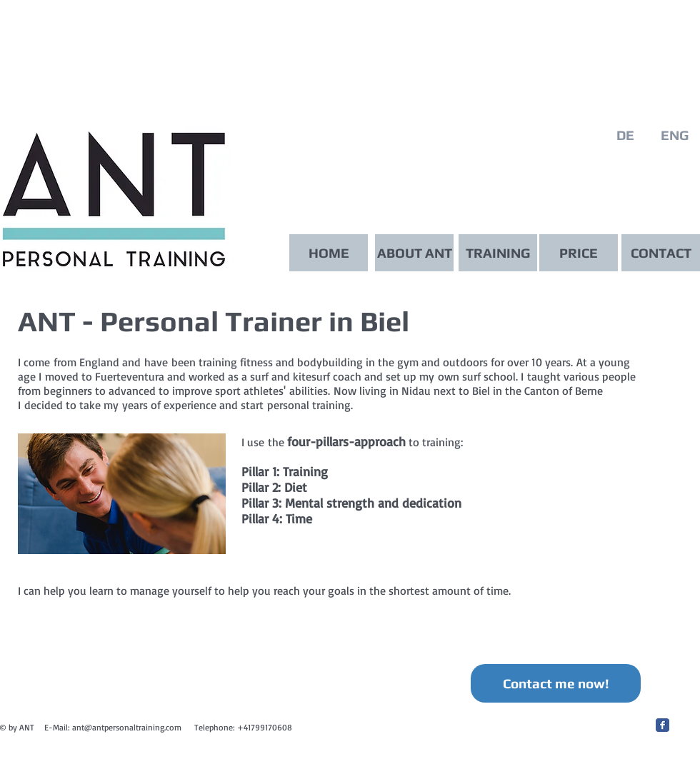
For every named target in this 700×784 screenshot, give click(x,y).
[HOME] (329, 253)
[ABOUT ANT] (414, 253)
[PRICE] (579, 253)
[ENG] (674, 135)
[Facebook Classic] (662, 725)
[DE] (625, 135)
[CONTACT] (661, 253)
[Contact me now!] (556, 683)
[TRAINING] (498, 253)
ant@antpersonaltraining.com (127, 727)
